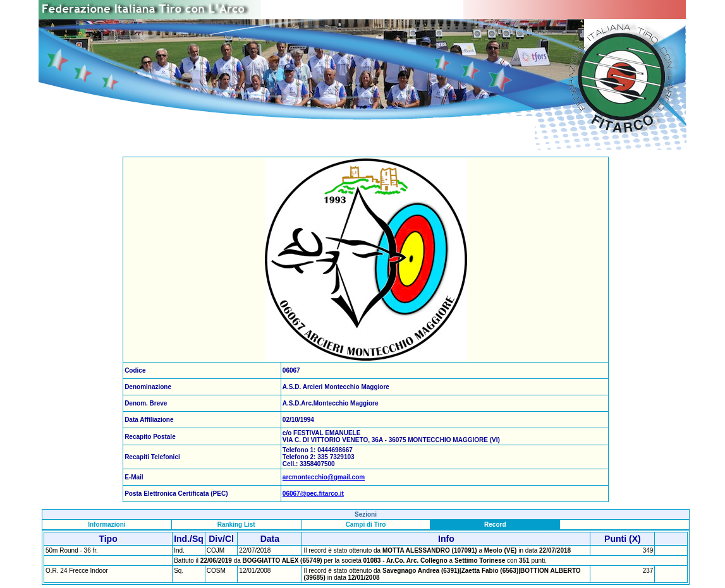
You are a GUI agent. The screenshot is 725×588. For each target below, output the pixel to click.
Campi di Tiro (366, 525)
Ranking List (236, 525)
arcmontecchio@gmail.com (324, 477)
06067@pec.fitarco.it (313, 494)
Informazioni (107, 525)
